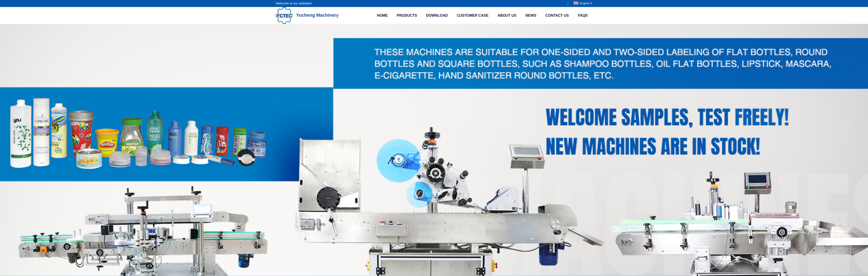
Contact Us (557, 15)
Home (382, 15)
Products (407, 15)
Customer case (473, 15)
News (531, 15)
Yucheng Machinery (307, 15)
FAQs (583, 15)
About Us (507, 15)
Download (437, 15)
